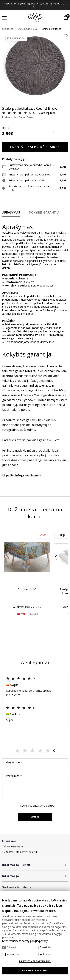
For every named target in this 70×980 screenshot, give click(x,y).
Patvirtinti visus (35, 970)
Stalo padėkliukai (28, 29)
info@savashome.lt (26, 852)
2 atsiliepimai (47, 113)
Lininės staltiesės (52, 29)
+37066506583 (15, 846)
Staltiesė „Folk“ (27, 589)
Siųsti (35, 817)
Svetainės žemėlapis (17, 887)
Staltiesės (8, 29)
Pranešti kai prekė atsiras (35, 147)
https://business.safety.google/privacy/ (25, 941)
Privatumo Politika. (43, 911)
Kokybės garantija (44, 212)
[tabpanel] (35, 67)
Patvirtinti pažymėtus (35, 961)
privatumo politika (44, 806)
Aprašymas (11, 212)
